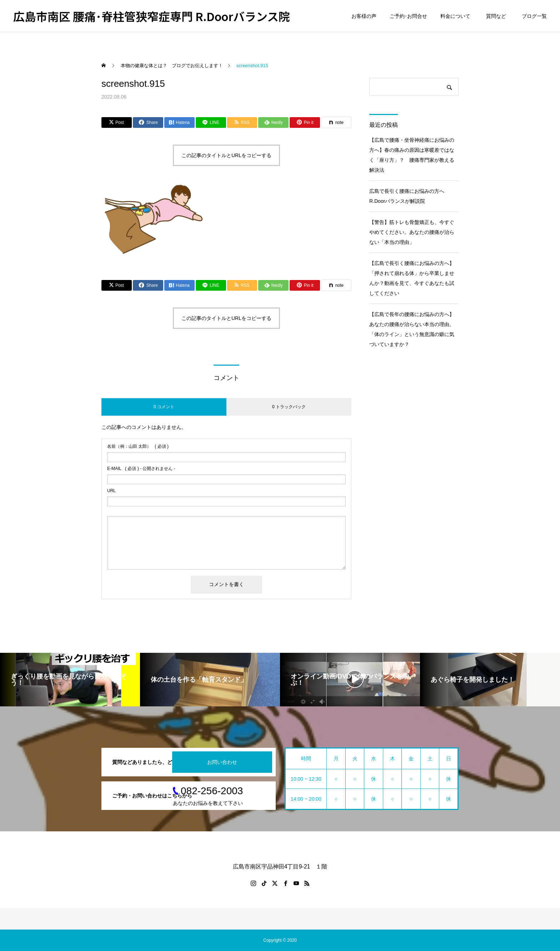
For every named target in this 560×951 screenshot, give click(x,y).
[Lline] (211, 122)
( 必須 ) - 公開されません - (141, 469)
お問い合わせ (222, 762)
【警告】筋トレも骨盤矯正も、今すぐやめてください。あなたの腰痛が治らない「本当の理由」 (412, 232)
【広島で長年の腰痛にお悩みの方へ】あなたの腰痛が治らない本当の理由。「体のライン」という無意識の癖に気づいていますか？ (412, 329)
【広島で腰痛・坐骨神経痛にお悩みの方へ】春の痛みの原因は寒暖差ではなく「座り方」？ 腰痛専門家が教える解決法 (412, 155)
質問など (497, 16)
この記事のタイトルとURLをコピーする (226, 155)
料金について (455, 16)
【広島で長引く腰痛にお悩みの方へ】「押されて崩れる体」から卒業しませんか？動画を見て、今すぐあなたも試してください (412, 278)
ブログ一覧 (534, 16)
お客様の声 (364, 16)
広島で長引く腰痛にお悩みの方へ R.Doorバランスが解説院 (409, 196)
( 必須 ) (138, 446)
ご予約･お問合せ (408, 16)
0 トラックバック (289, 407)
